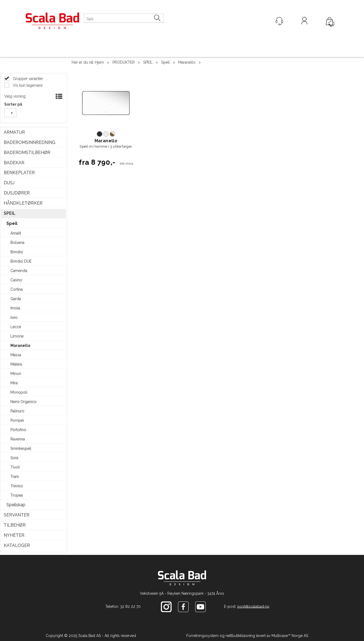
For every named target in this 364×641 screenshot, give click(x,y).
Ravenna (18, 439)
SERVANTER (17, 515)
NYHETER (14, 535)
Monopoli (19, 392)
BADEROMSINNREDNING (30, 142)
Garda (16, 299)
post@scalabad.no (253, 606)
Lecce (16, 327)
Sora (14, 458)
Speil (165, 62)
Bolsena (17, 243)
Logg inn (304, 21)
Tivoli (15, 467)
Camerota (19, 271)
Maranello (187, 62)
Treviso (17, 486)
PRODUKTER (124, 62)
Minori (16, 374)
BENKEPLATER (19, 173)
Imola (15, 308)
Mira (14, 383)
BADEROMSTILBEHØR (27, 153)
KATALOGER (17, 545)
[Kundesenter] (279, 21)
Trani (15, 477)
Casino (16, 280)
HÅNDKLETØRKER (23, 203)
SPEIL (148, 62)
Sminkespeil (21, 448)
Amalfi (16, 233)
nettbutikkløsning (240, 636)
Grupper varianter (27, 79)
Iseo (14, 317)
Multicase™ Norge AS (290, 636)
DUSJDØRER (17, 193)
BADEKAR (14, 163)
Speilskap (16, 505)
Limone (17, 336)
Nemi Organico (24, 402)
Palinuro (17, 411)
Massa (16, 355)
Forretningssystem (202, 636)
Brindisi (17, 252)
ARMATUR (14, 132)
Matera (16, 364)
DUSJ (9, 183)
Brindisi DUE (21, 261)
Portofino (18, 430)
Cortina (17, 289)
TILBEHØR (15, 525)
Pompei (17, 420)
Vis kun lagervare (27, 85)
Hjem (99, 62)
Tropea (17, 495)
